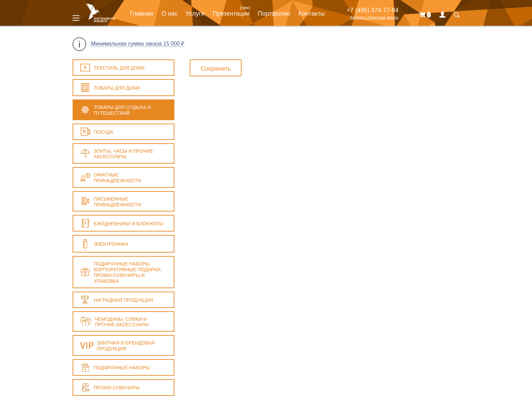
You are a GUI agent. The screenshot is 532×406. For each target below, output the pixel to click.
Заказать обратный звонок (374, 17)
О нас (169, 14)
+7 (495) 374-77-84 (373, 10)
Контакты (312, 14)
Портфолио (274, 14)
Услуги (195, 14)
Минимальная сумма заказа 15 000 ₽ (138, 44)
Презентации (231, 14)
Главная (142, 14)
